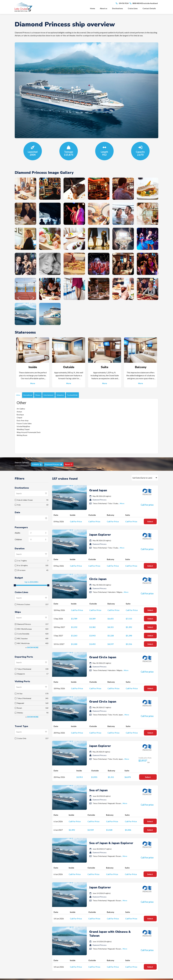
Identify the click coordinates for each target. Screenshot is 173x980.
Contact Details (149, 8)
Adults (17, 533)
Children (18, 539)
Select (150, 521)
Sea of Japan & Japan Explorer (111, 843)
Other (18, 395)
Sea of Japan (98, 790)
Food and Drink (72, 395)
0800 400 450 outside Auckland (144, 3)
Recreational (28, 395)
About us (104, 8)
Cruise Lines (133, 8)
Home (93, 8)
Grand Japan (98, 490)
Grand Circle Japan (103, 657)
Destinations (118, 8)
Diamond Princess (100, 500)
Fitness (38, 395)
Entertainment (49, 395)
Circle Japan (98, 579)
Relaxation (60, 395)
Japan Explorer (100, 535)
